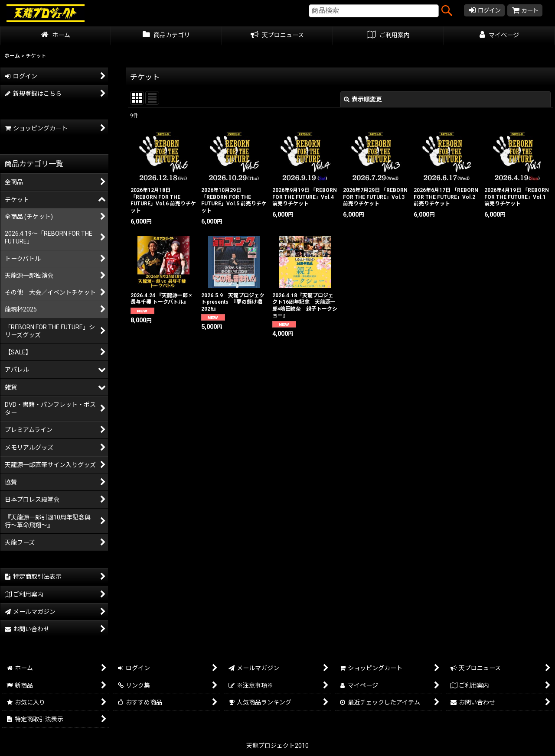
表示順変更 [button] (363, 99)
